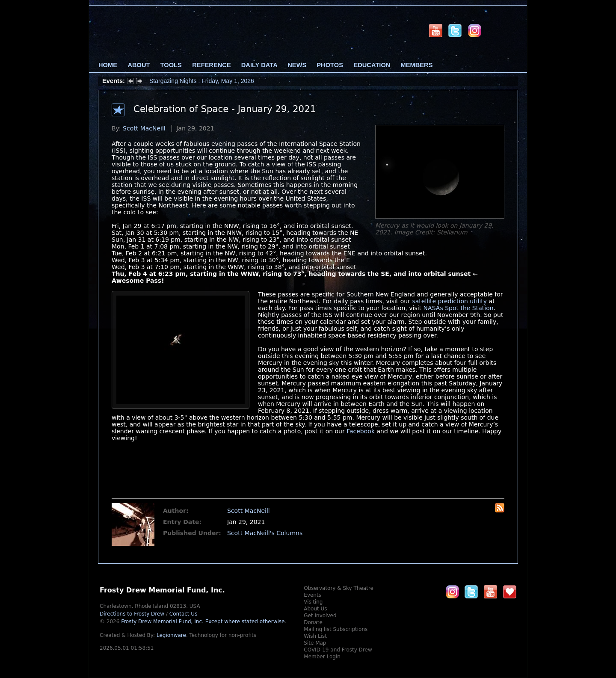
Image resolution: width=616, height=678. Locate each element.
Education (372, 65)
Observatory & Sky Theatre (339, 588)
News (297, 65)
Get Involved (320, 616)
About (139, 65)
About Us (315, 609)
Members (417, 65)
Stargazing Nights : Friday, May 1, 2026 (202, 81)
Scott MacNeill (144, 128)
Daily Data (259, 65)
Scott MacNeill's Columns (265, 533)
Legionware (171, 635)
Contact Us (184, 614)
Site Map (315, 643)
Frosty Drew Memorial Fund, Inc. (203, 622)
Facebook (361, 431)
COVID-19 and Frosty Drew (338, 650)
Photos (330, 65)
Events (312, 595)
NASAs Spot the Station (459, 308)
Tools (171, 65)
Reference (211, 65)
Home (108, 65)
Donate (313, 622)
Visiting (313, 602)
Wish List (315, 636)
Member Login (322, 657)
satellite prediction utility (449, 301)
